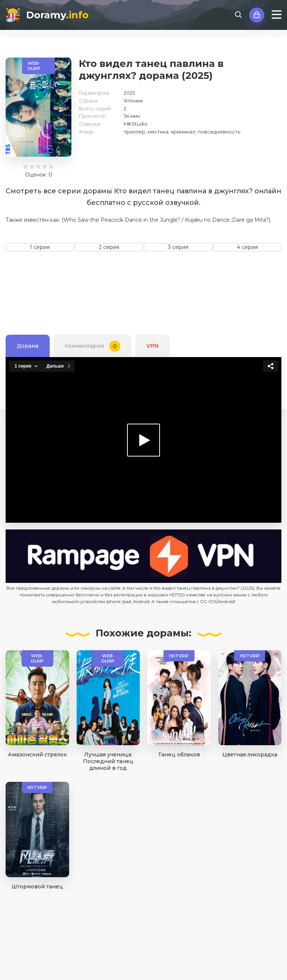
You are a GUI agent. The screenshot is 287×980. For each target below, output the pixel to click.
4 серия (247, 247)
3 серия (178, 247)
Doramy (57, 15)
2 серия (109, 247)
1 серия (40, 247)
